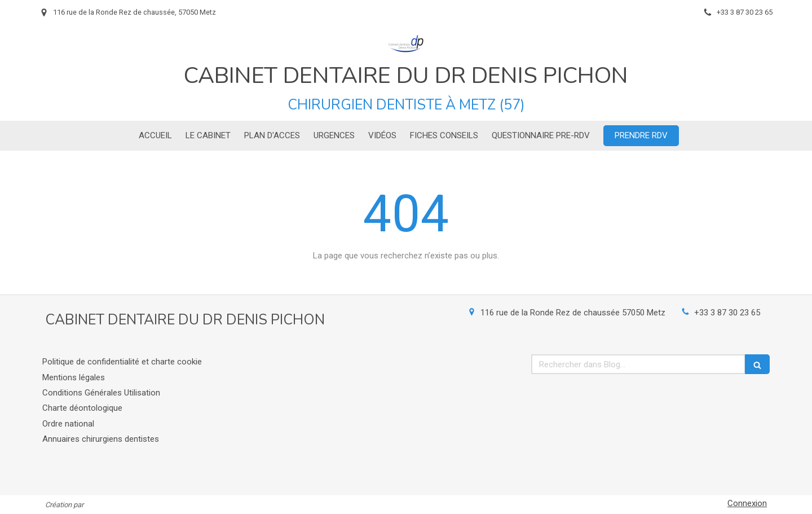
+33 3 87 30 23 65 (727, 313)
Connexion (747, 503)
